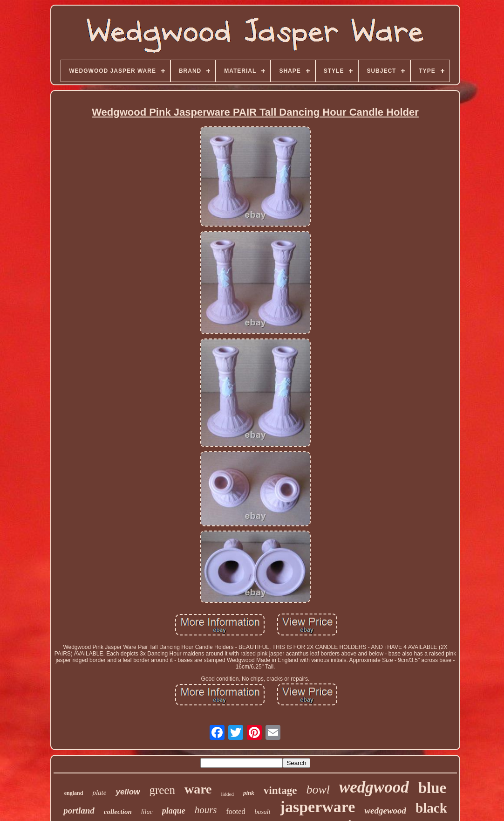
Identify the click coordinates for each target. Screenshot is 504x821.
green (162, 790)
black (431, 808)
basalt (262, 812)
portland (79, 811)
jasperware (318, 807)
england (74, 793)
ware (198, 789)
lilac (147, 812)
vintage (280, 790)
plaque (174, 811)
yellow (128, 792)
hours (206, 810)
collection (118, 812)
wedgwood (374, 787)
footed (236, 811)
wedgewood (385, 811)
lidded (228, 794)
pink (249, 793)
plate (99, 793)
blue (432, 788)
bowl (318, 790)
